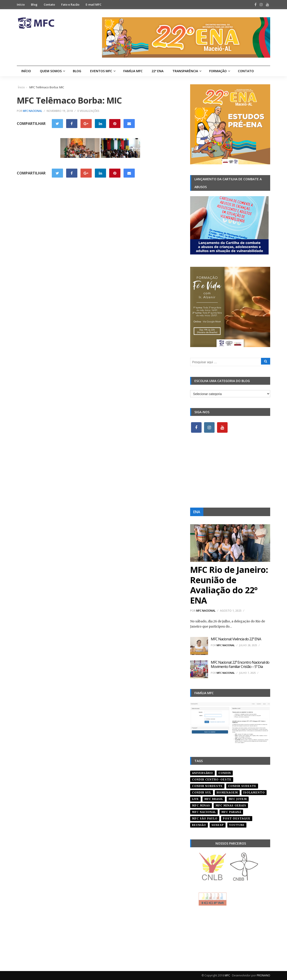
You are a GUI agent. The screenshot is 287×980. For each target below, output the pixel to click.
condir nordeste (207, 786)
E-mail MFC (93, 4)
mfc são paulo (205, 818)
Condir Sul (202, 792)
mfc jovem (238, 799)
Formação (218, 71)
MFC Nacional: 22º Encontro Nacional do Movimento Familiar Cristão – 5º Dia (240, 664)
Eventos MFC (101, 71)
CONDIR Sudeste (242, 786)
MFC (227, 975)
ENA (197, 512)
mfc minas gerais (231, 805)
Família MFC (133, 71)
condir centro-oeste (212, 779)
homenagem (227, 792)
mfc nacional (204, 812)
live (195, 799)
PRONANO (263, 975)
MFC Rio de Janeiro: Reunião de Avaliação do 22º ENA (229, 585)
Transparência (185, 71)
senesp (218, 825)
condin (225, 773)
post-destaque (237, 818)
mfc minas (201, 805)
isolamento (254, 792)
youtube (237, 825)
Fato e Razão (70, 4)
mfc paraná (231, 812)
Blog (34, 4)
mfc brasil (214, 799)
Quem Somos (51, 71)
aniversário (202, 773)
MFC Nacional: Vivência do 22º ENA (236, 639)
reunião (199, 825)
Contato (49, 4)
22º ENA (158, 71)
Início (21, 4)
